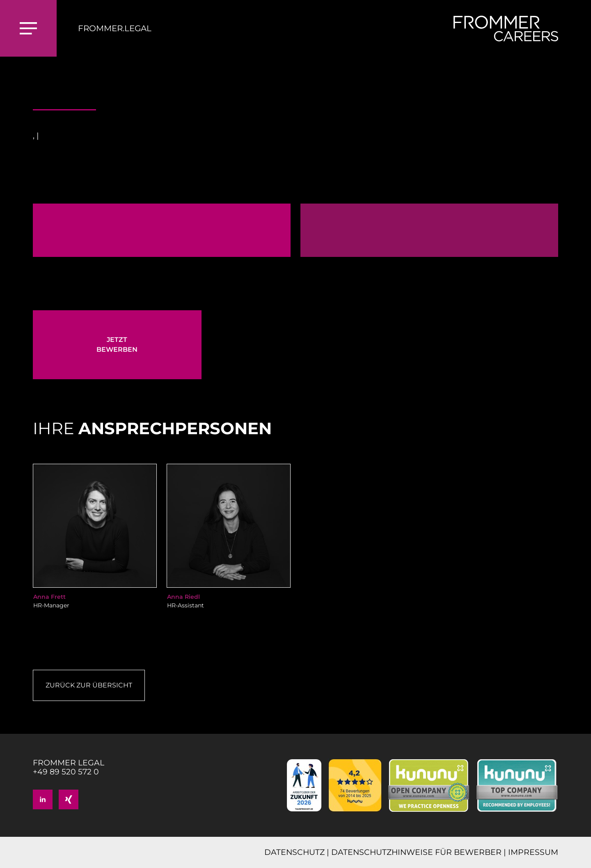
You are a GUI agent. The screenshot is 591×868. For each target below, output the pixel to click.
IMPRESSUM (533, 852)
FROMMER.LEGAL (115, 28)
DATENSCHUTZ (294, 852)
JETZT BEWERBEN (117, 345)
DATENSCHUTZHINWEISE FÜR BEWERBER (416, 852)
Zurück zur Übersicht (89, 685)
